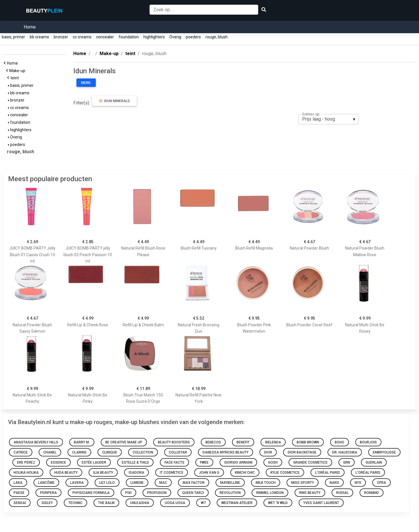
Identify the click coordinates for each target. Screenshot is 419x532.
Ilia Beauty (103, 473)
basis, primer (13, 37)
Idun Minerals (114, 101)
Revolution (230, 493)
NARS (334, 483)
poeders (193, 37)
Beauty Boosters (174, 442)
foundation (129, 37)
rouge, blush (217, 37)
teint (15, 78)
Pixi (128, 493)
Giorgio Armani (238, 462)
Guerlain (374, 462)
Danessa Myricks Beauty (226, 452)
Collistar (178, 452)
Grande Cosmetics (310, 462)
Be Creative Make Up (124, 442)
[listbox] (329, 119)
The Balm (106, 503)
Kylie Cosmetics (285, 473)
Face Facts (174, 462)
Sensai (20, 503)
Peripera (48, 493)
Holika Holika (26, 473)
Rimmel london (270, 493)
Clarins (79, 452)
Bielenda (273, 442)
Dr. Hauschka (345, 452)
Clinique (110, 452)
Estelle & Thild (135, 462)
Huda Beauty (66, 473)
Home (30, 27)
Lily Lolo (107, 483)
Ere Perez (26, 462)
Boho (339, 442)
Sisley (47, 503)
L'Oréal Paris (328, 473)
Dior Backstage (302, 452)
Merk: (86, 83)
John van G (209, 473)
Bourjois (368, 442)
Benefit (243, 442)
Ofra (381, 483)
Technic (75, 503)
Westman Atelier (237, 503)
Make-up (18, 71)
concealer (105, 37)
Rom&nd (372, 493)
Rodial (342, 493)
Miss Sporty (303, 483)
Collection (143, 452)
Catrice (21, 452)
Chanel (50, 452)
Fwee (204, 462)
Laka (18, 483)
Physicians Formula (91, 493)
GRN (347, 462)
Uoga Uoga (175, 503)
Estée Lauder (94, 462)
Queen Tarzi (193, 493)
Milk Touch (266, 483)
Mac (163, 483)
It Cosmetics (172, 473)
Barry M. (82, 442)
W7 (203, 503)
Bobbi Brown (308, 442)
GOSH (273, 462)
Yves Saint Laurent (321, 503)
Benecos (213, 442)
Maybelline (230, 483)
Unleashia (140, 503)
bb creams (39, 37)
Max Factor (194, 483)
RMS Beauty (310, 493)
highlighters (154, 37)
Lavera (77, 483)
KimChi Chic (245, 473)
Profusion (157, 493)
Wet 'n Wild (278, 503)
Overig (175, 37)
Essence (58, 462)
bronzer (61, 37)
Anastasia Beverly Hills (36, 442)
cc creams (82, 37)
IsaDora (136, 473)
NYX (358, 483)
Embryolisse (384, 452)
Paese (19, 493)
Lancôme (46, 483)
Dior (268, 452)
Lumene (137, 483)
